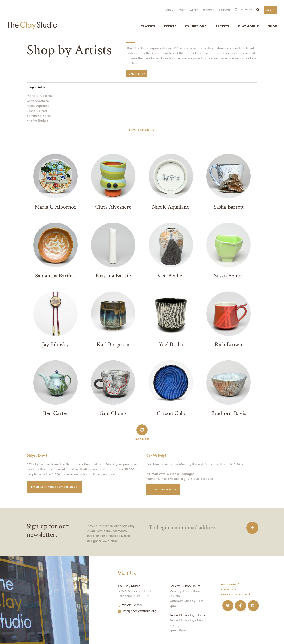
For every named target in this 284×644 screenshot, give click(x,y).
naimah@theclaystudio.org (165, 477)
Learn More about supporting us (56, 486)
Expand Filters (140, 129)
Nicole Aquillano (38, 105)
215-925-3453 (130, 604)
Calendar (245, 10)
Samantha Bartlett (39, 115)
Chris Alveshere (37, 100)
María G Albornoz (39, 95)
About (168, 10)
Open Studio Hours (235, 593)
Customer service (164, 488)
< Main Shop (137, 73)
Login (270, 10)
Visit (180, 10)
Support (207, 10)
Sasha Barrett (36, 110)
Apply (192, 10)
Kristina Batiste (37, 119)
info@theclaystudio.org (136, 610)
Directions (229, 583)
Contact (223, 10)
